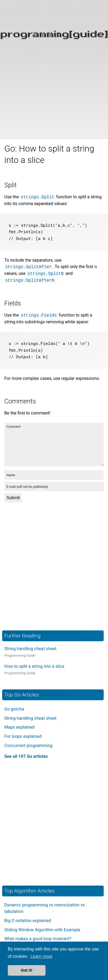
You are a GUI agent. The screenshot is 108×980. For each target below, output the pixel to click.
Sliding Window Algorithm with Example (42, 927)
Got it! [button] (27, 970)
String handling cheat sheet (30, 645)
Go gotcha (14, 706)
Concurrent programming (28, 742)
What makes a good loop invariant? (38, 935)
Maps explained (19, 724)
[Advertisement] (54, 54)
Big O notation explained (28, 917)
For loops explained (23, 733)
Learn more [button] (41, 956)
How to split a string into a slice (34, 663)
